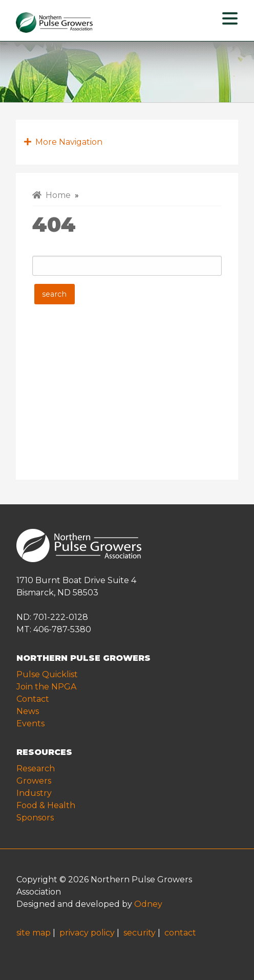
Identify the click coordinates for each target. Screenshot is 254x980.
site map (34, 933)
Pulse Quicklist (47, 674)
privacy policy (87, 933)
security (140, 933)
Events (30, 723)
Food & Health (46, 805)
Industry (34, 793)
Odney (148, 904)
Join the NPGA (46, 687)
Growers (34, 781)
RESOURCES (44, 752)
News (28, 711)
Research (36, 769)
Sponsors (35, 818)
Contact (33, 699)
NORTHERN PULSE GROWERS (83, 658)
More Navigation (63, 142)
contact (180, 933)
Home (51, 195)
